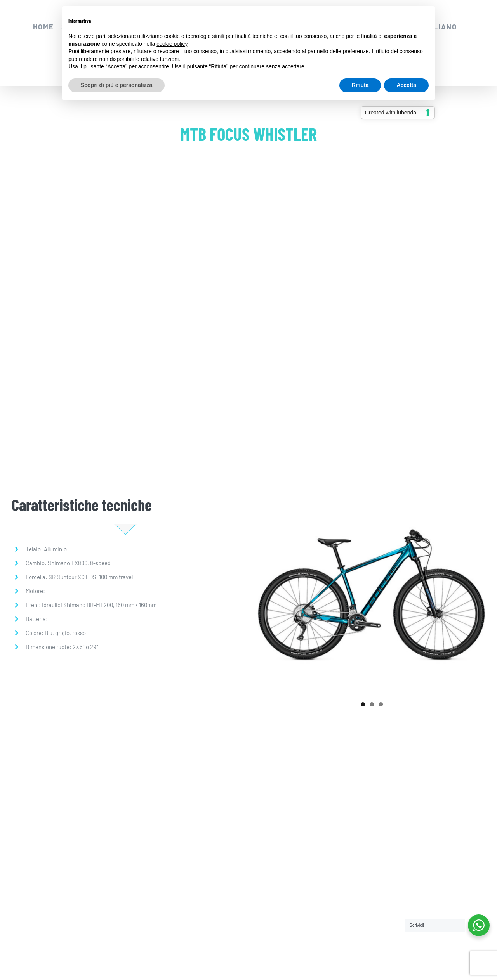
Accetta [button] (406, 85)
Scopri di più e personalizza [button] (116, 85)
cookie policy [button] (172, 44)
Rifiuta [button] (360, 85)
